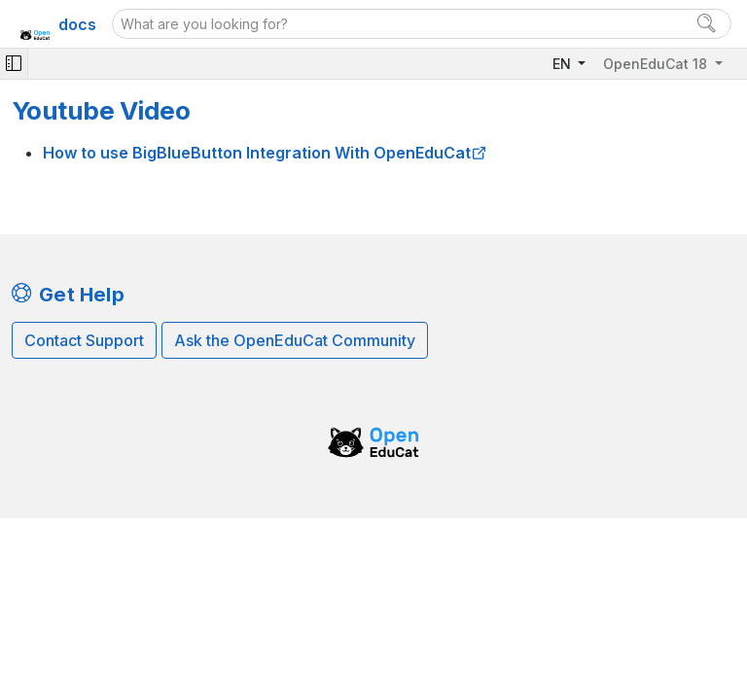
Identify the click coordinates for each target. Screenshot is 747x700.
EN (564, 64)
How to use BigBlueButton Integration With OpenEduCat (257, 153)
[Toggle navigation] (14, 64)
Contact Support (84, 340)
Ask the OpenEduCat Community (295, 340)
